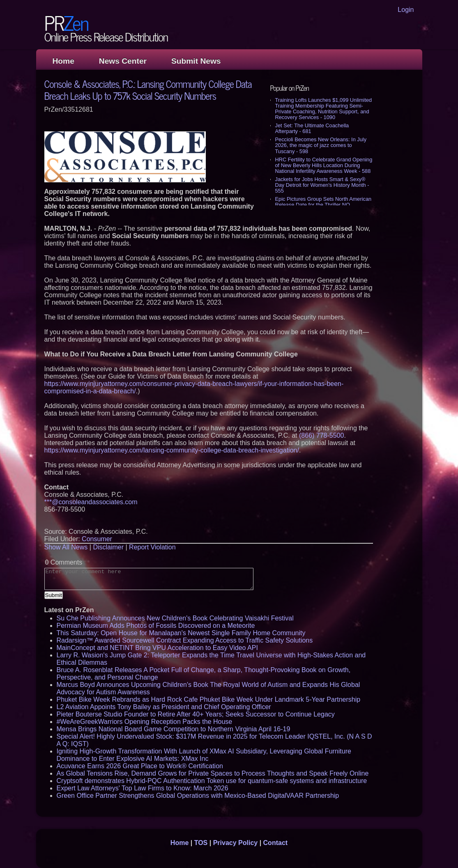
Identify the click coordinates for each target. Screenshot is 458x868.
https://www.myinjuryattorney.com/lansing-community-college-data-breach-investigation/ (172, 450)
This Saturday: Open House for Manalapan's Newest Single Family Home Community (181, 633)
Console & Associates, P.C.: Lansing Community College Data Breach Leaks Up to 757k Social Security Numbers (148, 90)
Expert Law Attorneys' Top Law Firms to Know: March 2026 (143, 788)
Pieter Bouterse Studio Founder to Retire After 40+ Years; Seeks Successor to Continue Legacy (196, 714)
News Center (123, 61)
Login (406, 10)
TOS (201, 843)
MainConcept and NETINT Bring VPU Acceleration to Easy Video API (157, 648)
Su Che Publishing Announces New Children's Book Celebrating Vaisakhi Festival (175, 618)
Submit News (196, 61)
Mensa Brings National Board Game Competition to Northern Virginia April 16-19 (174, 729)
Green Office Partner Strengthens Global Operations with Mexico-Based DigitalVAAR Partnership (198, 796)
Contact (276, 843)
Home (63, 61)
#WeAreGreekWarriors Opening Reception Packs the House (145, 722)
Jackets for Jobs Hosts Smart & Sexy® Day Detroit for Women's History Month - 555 (322, 185)
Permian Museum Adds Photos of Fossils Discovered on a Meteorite (156, 626)
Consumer (97, 539)
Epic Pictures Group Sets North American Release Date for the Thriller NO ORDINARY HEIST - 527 (323, 205)
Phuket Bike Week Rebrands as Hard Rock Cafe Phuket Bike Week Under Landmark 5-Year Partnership (209, 699)
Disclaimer (108, 547)
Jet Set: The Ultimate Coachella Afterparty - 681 (312, 128)
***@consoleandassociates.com (91, 502)
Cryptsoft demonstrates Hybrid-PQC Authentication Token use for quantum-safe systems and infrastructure (212, 781)
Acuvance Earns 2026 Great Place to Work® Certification (140, 766)
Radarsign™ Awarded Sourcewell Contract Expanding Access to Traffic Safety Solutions (185, 640)
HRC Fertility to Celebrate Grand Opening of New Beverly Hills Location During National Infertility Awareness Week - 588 (324, 165)
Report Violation (152, 547)
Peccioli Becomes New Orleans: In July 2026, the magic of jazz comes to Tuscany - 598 (321, 145)
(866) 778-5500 (321, 435)
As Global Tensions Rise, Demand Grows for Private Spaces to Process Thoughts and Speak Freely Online (213, 773)
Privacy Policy (236, 843)
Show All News (66, 547)
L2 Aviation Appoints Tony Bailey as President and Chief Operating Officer (164, 707)
